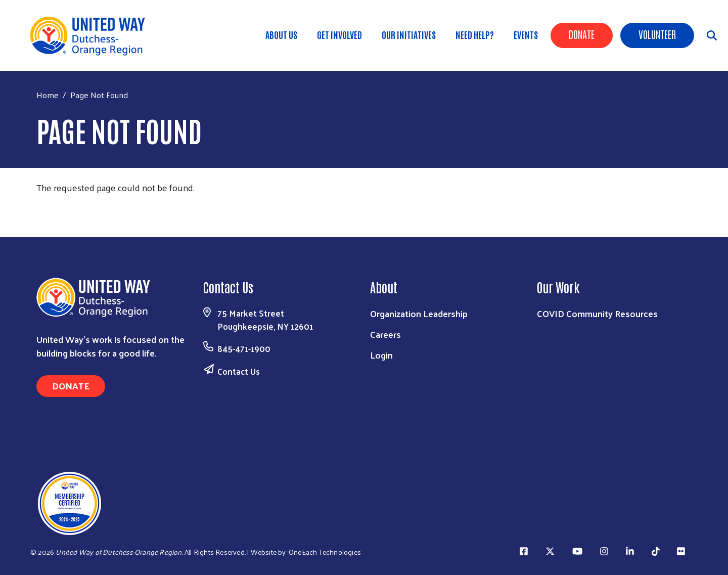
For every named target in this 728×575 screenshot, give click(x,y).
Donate (582, 34)
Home (48, 95)
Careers (385, 334)
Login (381, 355)
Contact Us (239, 371)
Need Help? (475, 34)
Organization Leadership (419, 313)
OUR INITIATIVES (409, 34)
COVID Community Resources (597, 313)
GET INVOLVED (339, 34)
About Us (281, 34)
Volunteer (657, 34)
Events (526, 34)
